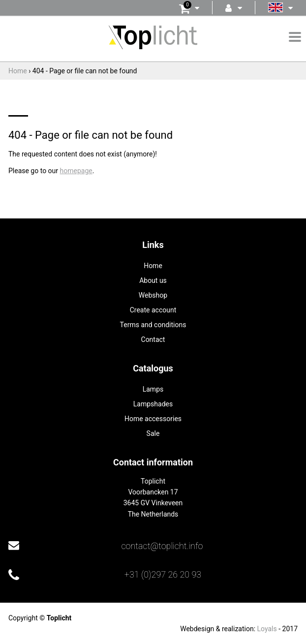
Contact (153, 339)
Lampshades (153, 404)
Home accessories (153, 419)
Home (153, 266)
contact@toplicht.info (162, 546)
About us (153, 280)
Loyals (267, 629)
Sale (153, 433)
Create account (153, 310)
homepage (76, 171)
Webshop (153, 295)
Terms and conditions (153, 325)
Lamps (153, 389)
